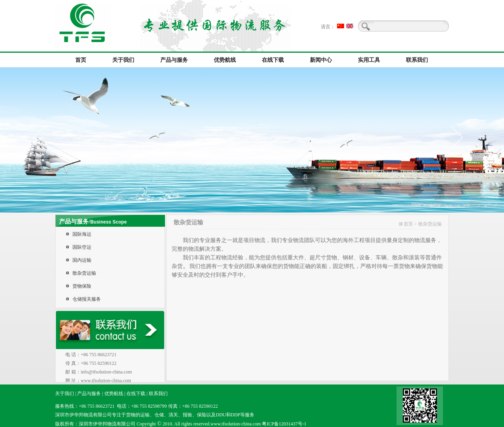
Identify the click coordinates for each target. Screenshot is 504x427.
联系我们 (158, 394)
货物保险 (82, 286)
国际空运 (82, 247)
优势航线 (114, 394)
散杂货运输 (84, 273)
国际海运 (82, 234)
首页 (408, 224)
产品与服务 (89, 394)
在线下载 (136, 394)
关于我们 (65, 394)
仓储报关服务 (87, 299)
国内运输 (82, 260)
